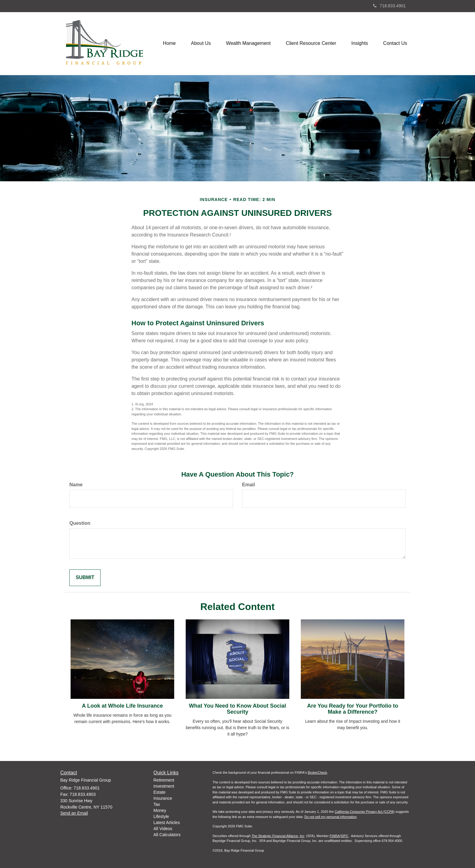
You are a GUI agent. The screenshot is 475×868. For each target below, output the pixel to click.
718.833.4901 (389, 6)
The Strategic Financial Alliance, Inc (278, 836)
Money (160, 810)
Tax (157, 804)
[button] (201, 43)
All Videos (163, 829)
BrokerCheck (317, 772)
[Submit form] (85, 578)
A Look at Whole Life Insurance (122, 706)
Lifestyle (161, 816)
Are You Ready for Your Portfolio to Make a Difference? (353, 709)
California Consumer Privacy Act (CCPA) (365, 812)
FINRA (335, 836)
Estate (160, 792)
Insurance (163, 798)
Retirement (164, 780)
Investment (164, 786)
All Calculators (167, 835)
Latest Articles (167, 823)
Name (76, 485)
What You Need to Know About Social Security (238, 709)
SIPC (344, 836)
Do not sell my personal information (331, 817)
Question (80, 523)
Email (249, 485)
